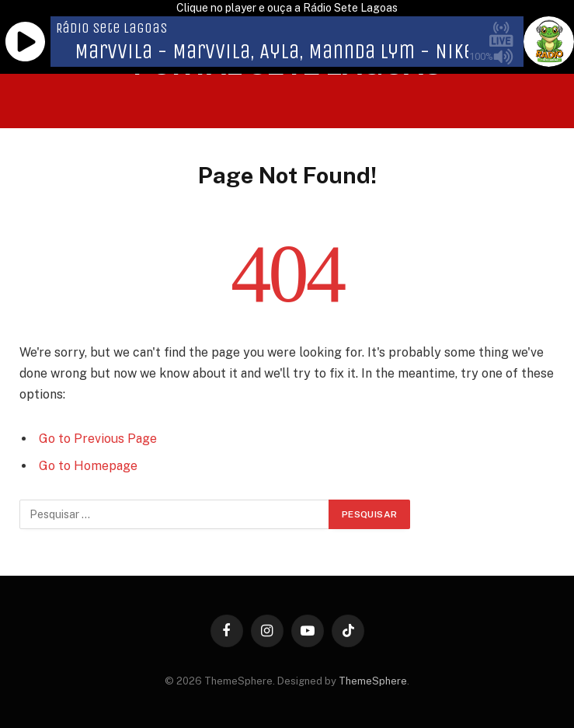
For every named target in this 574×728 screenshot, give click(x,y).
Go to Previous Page (98, 439)
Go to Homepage (88, 466)
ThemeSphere (373, 681)
